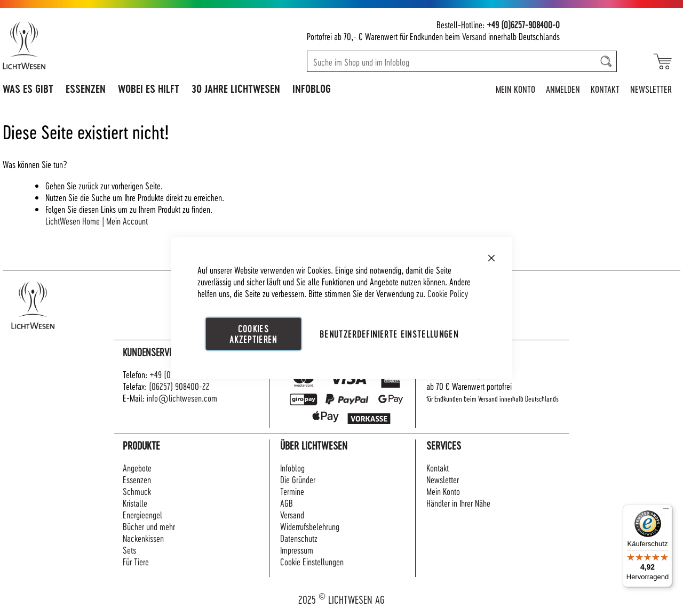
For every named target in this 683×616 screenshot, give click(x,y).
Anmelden (563, 89)
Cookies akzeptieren (253, 333)
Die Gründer (298, 479)
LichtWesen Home (73, 221)
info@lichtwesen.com (182, 398)
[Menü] (666, 511)
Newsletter (651, 89)
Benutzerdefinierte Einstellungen (389, 333)
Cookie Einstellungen (312, 561)
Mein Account (127, 221)
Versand (474, 36)
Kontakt (605, 89)
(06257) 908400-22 (179, 386)
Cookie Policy (448, 293)
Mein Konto (515, 89)
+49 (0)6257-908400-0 (523, 24)
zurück (88, 185)
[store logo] (70, 45)
